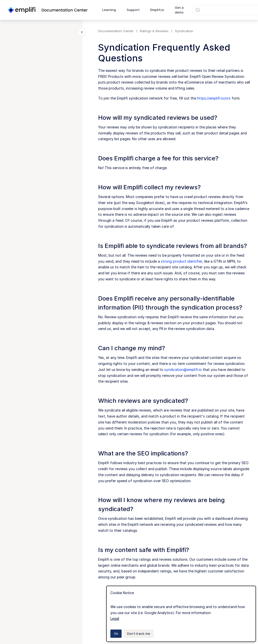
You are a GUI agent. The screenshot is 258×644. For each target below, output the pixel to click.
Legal (115, 618)
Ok (116, 634)
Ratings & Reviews (154, 31)
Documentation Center (116, 31)
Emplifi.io (157, 10)
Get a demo (179, 10)
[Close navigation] (82, 32)
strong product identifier (182, 261)
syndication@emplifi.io (183, 370)
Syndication (184, 31)
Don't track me (139, 634)
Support (133, 10)
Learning (109, 10)
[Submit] (198, 10)
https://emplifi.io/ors (214, 98)
